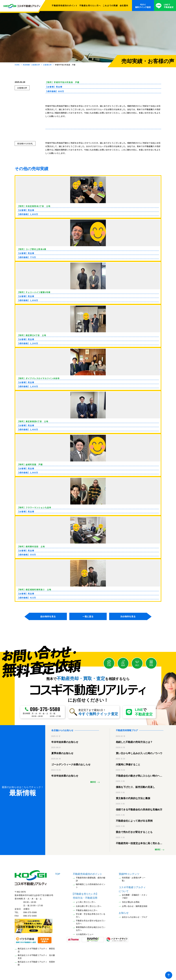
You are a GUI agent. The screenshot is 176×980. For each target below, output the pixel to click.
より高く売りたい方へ (86, 902)
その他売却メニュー (85, 934)
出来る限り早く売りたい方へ (89, 906)
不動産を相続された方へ (87, 910)
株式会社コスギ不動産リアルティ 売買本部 (36, 963)
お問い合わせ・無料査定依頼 (135, 906)
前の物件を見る (48, 616)
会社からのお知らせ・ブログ (135, 917)
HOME (17, 65)
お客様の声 (47, 65)
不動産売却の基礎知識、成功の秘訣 (91, 879)
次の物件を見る (128, 616)
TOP (58, 873)
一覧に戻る (88, 616)
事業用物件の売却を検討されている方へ (91, 928)
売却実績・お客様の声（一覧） (134, 879)
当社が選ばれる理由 (131, 902)
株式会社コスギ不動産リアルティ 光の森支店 (36, 956)
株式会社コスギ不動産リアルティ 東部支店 (36, 950)
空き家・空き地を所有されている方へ (91, 915)
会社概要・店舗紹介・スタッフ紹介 (135, 896)
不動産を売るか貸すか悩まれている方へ (91, 922)
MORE (93, 782)
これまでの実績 (110, 6)
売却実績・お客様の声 (31, 65)
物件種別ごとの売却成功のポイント (91, 885)
